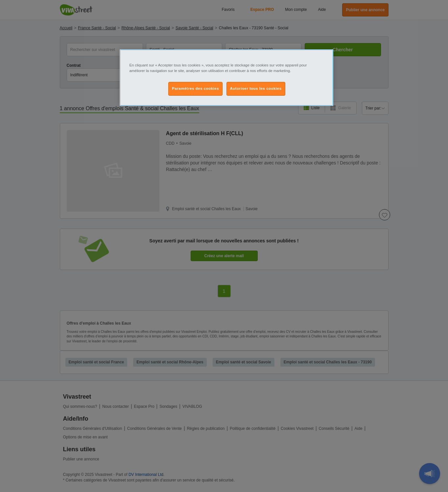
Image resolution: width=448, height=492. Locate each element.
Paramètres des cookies (195, 88)
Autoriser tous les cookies (256, 88)
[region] (226, 78)
